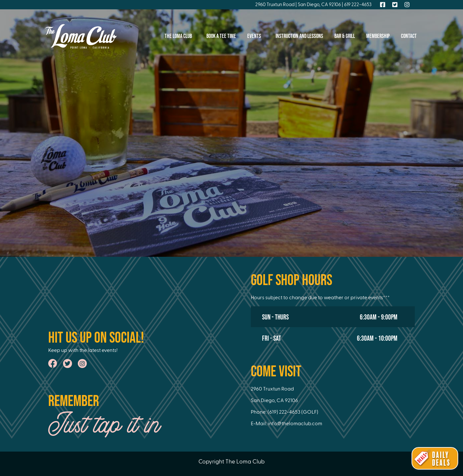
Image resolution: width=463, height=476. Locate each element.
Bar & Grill (345, 36)
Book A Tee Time (221, 36)
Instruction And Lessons (299, 36)
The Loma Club (180, 36)
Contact (409, 36)
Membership (378, 36)
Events (256, 36)
